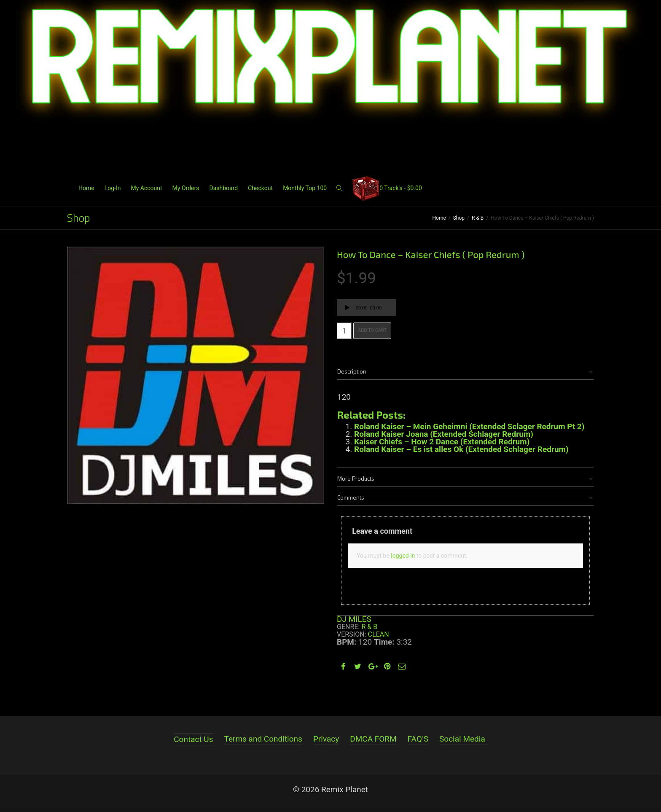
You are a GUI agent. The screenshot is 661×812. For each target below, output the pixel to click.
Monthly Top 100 (305, 188)
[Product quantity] (344, 331)
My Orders (186, 188)
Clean (379, 634)
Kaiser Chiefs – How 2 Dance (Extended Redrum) (442, 442)
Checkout (260, 188)
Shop (459, 218)
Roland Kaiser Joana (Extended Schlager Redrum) (444, 434)
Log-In (113, 188)
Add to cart (372, 330)
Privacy (326, 739)
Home (86, 188)
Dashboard (223, 188)
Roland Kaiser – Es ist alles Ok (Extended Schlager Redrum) (461, 449)
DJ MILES (354, 619)
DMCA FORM (373, 739)
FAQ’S (418, 739)
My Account (146, 188)
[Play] (347, 309)
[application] (366, 307)
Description (352, 371)
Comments (351, 497)
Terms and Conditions (263, 739)
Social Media (462, 739)
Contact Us (193, 739)
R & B (478, 218)
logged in (403, 556)
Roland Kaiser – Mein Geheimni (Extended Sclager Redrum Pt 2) (469, 426)
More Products (356, 478)
